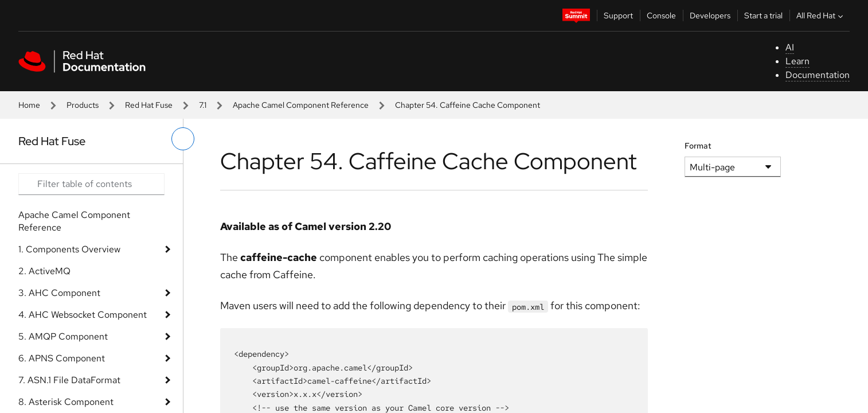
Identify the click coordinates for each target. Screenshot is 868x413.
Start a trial (763, 15)
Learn (797, 61)
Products (83, 105)
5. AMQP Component (63, 336)
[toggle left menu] (183, 139)
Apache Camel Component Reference (301, 105)
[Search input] (91, 184)
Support (618, 15)
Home (29, 105)
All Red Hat (821, 15)
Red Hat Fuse (149, 105)
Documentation (818, 75)
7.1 (203, 105)
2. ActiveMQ (44, 271)
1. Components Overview (69, 249)
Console (661, 15)
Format (698, 146)
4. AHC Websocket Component (83, 315)
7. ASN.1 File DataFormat (69, 380)
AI (790, 47)
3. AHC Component (59, 293)
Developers (710, 15)
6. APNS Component (62, 358)
